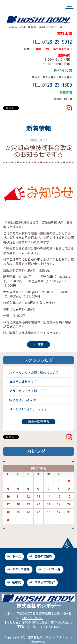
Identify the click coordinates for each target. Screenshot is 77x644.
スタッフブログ (45, 582)
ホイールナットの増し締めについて (34, 373)
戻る (39, 344)
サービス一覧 (52, 569)
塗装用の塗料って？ (23, 382)
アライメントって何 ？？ (28, 391)
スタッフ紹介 (21, 569)
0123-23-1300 (50, 627)
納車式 (16, 582)
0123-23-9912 (57, 42)
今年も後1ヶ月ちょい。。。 (29, 409)
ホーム (16, 556)
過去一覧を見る (38, 422)
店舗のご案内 (43, 556)
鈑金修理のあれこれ (23, 400)
